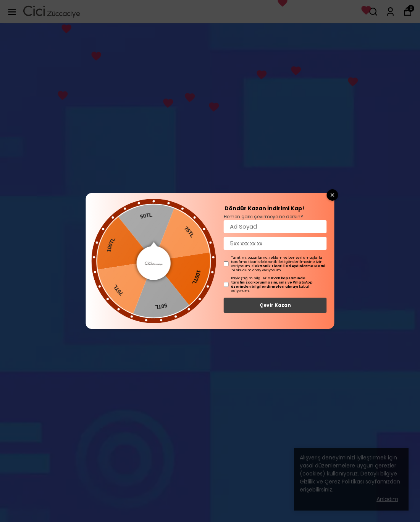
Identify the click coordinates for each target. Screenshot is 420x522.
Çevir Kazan (275, 305)
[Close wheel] (333, 195)
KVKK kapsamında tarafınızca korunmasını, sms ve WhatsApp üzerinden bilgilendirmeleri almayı (272, 282)
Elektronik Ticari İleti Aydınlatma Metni (288, 266)
